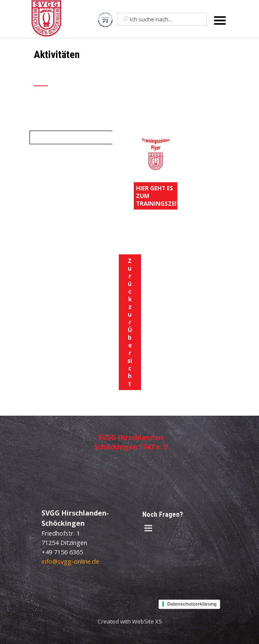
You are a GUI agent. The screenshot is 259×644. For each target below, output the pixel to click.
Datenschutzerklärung (192, 604)
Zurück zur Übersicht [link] (130, 322)
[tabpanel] (96, 73)
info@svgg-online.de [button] (70, 561)
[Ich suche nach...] (162, 19)
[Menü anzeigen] (220, 20)
